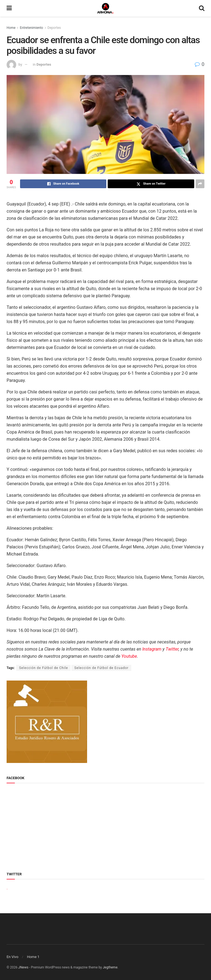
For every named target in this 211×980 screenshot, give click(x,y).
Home (11, 28)
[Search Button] (202, 8)
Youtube (129, 656)
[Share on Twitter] (151, 184)
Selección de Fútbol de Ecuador (101, 668)
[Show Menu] (9, 8)
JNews (23, 967)
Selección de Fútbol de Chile (43, 668)
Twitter (172, 649)
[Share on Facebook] (63, 184)
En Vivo (13, 957)
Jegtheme (110, 967)
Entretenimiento (31, 28)
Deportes (54, 28)
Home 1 (33, 957)
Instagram (152, 649)
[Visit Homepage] (105, 8)
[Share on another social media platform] (200, 184)
